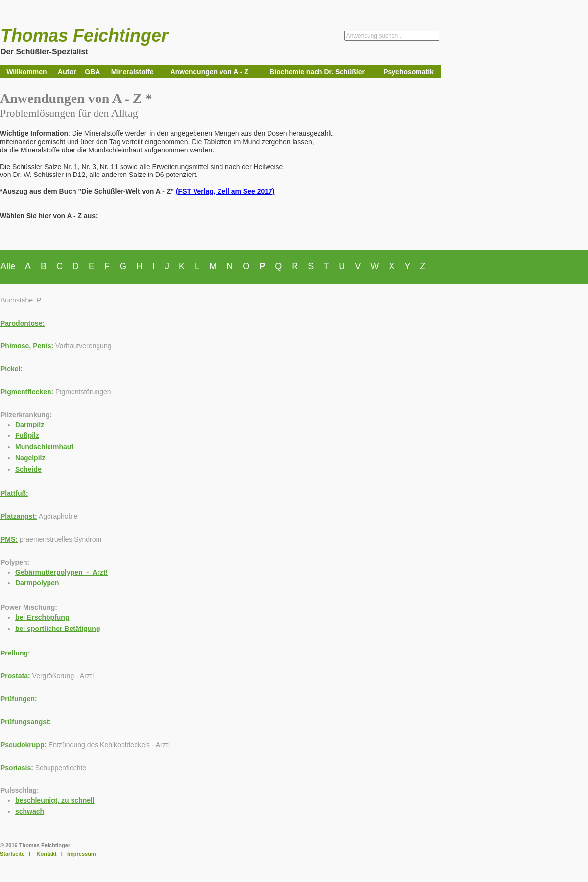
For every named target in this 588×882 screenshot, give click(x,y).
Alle (8, 266)
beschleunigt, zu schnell (55, 800)
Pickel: (12, 369)
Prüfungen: (19, 699)
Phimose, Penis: (27, 346)
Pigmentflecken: (27, 392)
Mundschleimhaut (44, 447)
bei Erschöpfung (42, 617)
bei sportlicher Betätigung (58, 629)
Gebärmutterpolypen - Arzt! (61, 572)
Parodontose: (23, 323)
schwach (30, 811)
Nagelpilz (30, 458)
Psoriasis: (17, 768)
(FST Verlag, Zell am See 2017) (225, 191)
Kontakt (47, 854)
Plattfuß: (14, 493)
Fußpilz (27, 435)
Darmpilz (30, 425)
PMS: (9, 539)
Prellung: (15, 653)
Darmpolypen (37, 583)
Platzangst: (19, 516)
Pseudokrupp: (24, 745)
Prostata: (15, 676)
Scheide (28, 469)
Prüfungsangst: (26, 722)
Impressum (82, 854)
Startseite (12, 854)
